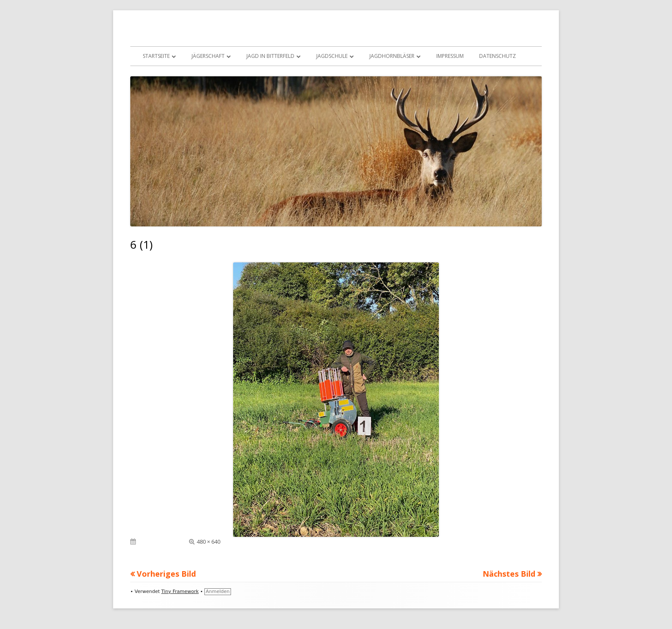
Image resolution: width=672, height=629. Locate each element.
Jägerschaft (208, 56)
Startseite (156, 56)
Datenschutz (498, 56)
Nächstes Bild (509, 574)
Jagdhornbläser (392, 56)
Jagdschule (332, 56)
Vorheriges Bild (166, 574)
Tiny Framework (180, 591)
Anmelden (218, 591)
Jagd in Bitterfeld (270, 56)
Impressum (450, 56)
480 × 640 (208, 542)
